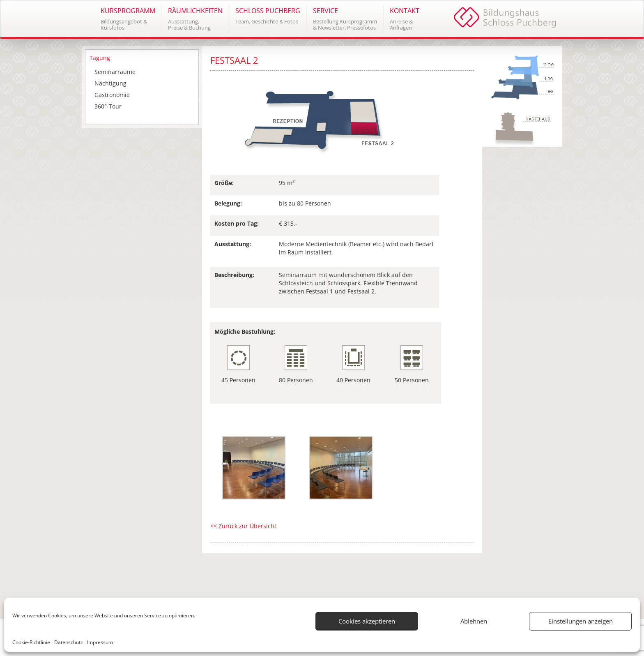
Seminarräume (115, 72)
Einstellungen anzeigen (581, 621)
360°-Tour (108, 106)
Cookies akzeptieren (367, 621)
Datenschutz (69, 642)
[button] (128, 19)
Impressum (100, 642)
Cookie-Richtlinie (31, 642)
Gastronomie (112, 95)
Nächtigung (110, 83)
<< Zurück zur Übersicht (243, 526)
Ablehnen (474, 621)
